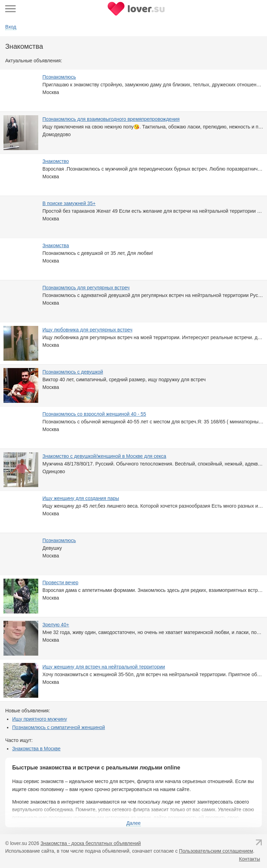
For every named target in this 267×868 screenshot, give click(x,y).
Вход (11, 27)
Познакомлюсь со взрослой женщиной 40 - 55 (94, 414)
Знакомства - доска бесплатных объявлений (91, 843)
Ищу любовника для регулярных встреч (87, 330)
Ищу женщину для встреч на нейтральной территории (104, 667)
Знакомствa (56, 245)
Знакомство (56, 161)
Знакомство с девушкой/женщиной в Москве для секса (104, 456)
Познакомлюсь (59, 77)
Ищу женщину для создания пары (81, 498)
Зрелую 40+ (56, 625)
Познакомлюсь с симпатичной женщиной (59, 727)
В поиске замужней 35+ (69, 203)
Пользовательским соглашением (216, 851)
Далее (133, 823)
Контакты (250, 859)
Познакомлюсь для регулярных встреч (86, 288)
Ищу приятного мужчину (40, 719)
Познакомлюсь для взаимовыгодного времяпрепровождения (111, 119)
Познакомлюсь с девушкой (73, 372)
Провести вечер (60, 582)
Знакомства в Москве (36, 749)
